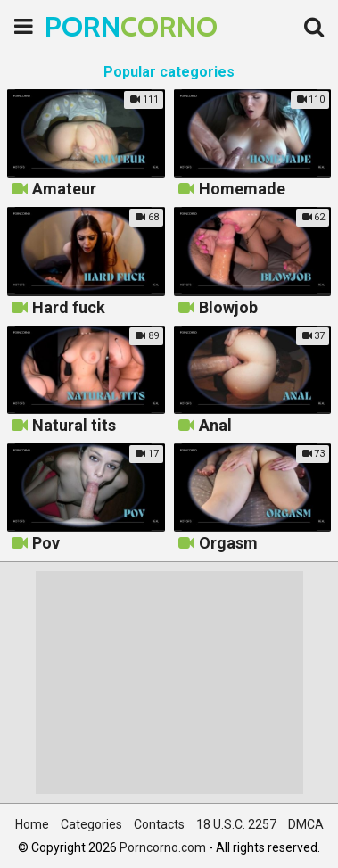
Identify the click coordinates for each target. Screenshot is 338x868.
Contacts (159, 824)
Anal (215, 426)
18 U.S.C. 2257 (236, 824)
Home (32, 824)
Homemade (242, 190)
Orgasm (228, 544)
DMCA (306, 824)
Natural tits (74, 426)
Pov (46, 544)
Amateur (64, 190)
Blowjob (228, 308)
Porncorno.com (163, 847)
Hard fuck (69, 308)
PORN (89, 26)
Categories (91, 824)
